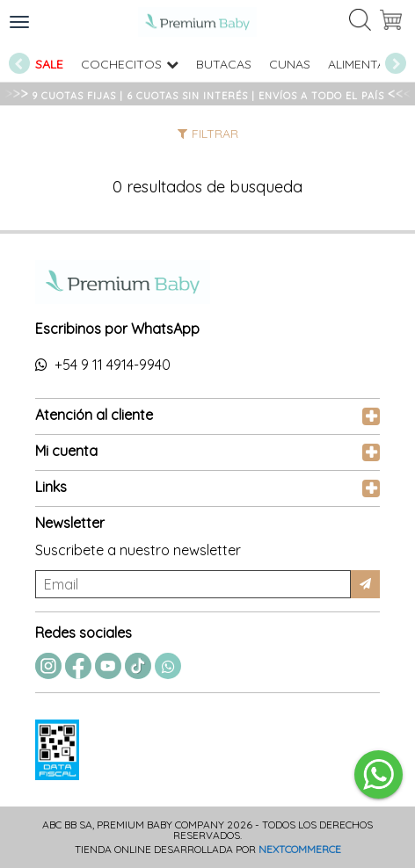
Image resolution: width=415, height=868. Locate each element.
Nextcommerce (300, 849)
